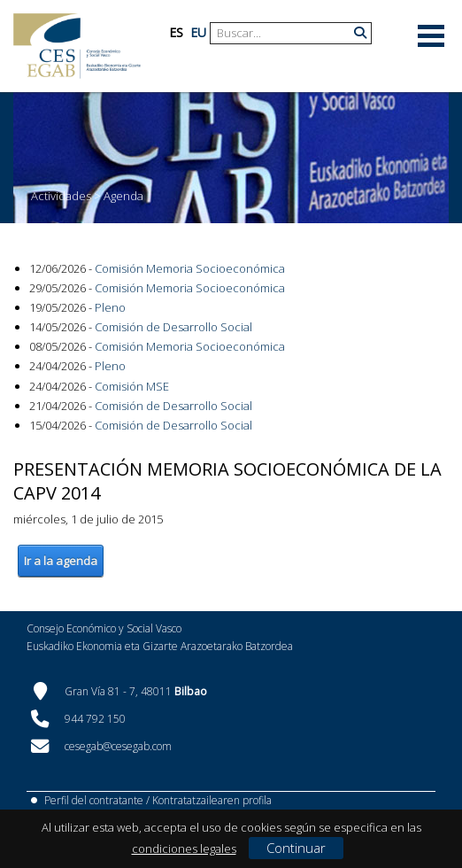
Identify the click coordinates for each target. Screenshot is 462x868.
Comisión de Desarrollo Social (173, 327)
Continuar (296, 848)
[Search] (284, 33)
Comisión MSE (132, 386)
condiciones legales (184, 849)
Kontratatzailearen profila (212, 800)
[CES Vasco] (77, 46)
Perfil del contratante (94, 800)
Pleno (110, 307)
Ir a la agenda (61, 561)
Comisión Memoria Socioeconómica (190, 268)
